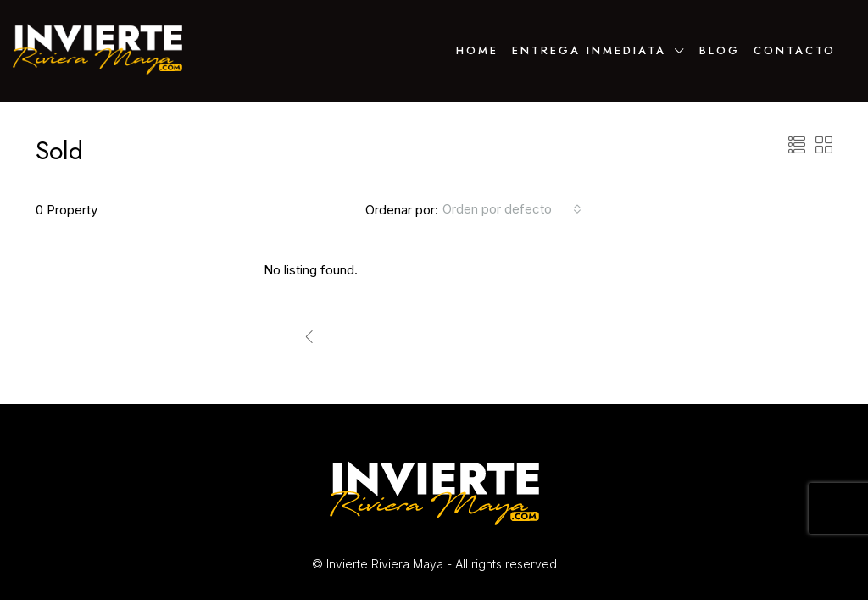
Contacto (795, 50)
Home (477, 50)
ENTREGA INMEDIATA (589, 50)
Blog (720, 50)
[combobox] (512, 209)
